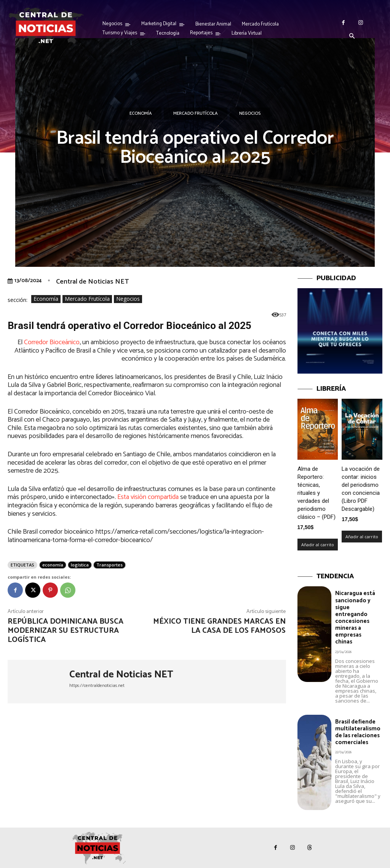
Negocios (250, 114)
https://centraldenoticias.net (97, 686)
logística (80, 565)
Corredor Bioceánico (52, 342)
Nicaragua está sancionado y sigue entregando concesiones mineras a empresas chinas (355, 617)
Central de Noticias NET (92, 282)
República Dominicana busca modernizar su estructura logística (66, 631)
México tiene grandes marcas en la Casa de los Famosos (219, 626)
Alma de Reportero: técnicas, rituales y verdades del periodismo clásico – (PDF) (316, 493)
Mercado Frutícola (196, 114)
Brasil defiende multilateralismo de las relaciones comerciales (358, 731)
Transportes (109, 565)
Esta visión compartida (148, 497)
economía (53, 565)
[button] (352, 37)
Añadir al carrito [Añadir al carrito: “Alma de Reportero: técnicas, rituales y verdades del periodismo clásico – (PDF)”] (318, 545)
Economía (141, 114)
